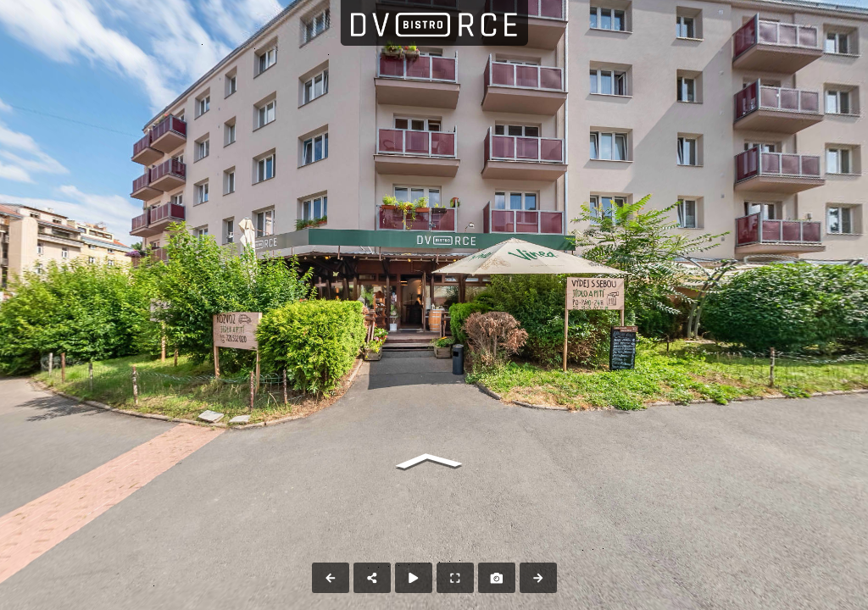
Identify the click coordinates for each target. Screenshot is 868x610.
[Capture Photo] (497, 578)
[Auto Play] (414, 578)
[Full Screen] (455, 578)
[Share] (372, 578)
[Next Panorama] (538, 578)
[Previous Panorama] (331, 578)
